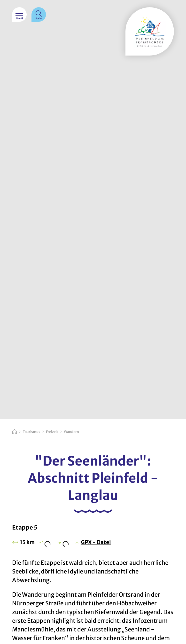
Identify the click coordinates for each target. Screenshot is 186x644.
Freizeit (52, 432)
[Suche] (39, 14)
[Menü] (19, 14)
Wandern (71, 432)
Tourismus (31, 432)
